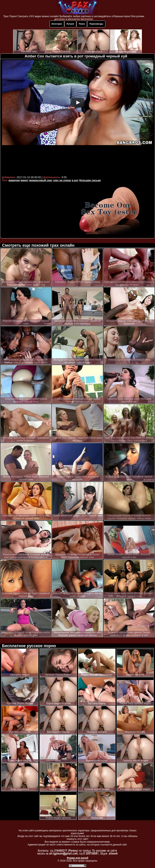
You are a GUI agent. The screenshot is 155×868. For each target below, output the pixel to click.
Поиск (82, 24)
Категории (57, 24)
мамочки (14, 180)
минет (25, 180)
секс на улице (62, 180)
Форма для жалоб (78, 858)
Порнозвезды (96, 24)
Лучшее (70, 24)
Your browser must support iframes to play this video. (78, 117)
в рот (75, 180)
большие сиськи (90, 180)
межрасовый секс (41, 180)
